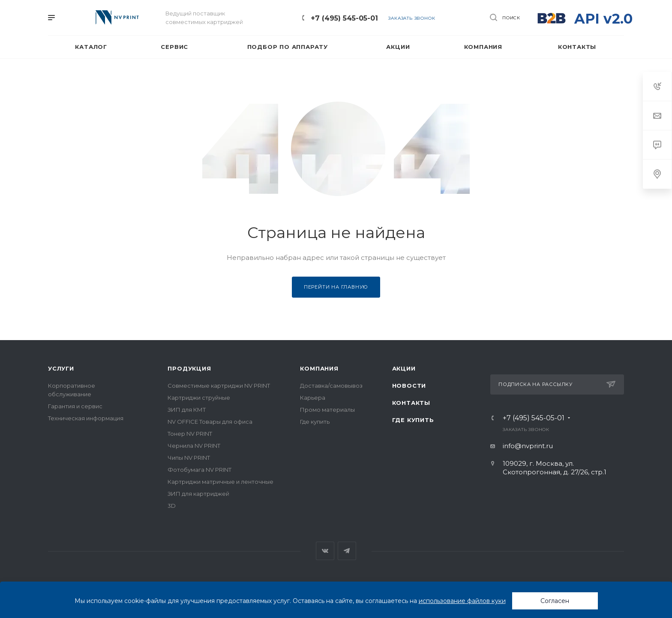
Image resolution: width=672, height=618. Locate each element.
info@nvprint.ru (528, 446)
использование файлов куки (462, 601)
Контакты (411, 403)
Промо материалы (327, 410)
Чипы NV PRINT (189, 458)
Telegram (347, 551)
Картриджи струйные (199, 398)
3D (172, 506)
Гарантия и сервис (75, 406)
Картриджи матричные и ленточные (220, 482)
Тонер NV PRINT (190, 434)
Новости (409, 386)
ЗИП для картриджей (198, 494)
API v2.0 (603, 19)
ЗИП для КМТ (187, 410)
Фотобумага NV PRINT (199, 470)
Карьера (313, 398)
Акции (404, 368)
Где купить (315, 422)
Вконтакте (325, 551)
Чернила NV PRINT (194, 446)
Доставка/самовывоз (331, 386)
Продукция (189, 368)
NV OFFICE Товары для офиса (210, 422)
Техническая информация (86, 418)
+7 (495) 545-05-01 (344, 18)
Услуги (61, 368)
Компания (319, 368)
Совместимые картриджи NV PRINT (219, 386)
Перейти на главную (336, 287)
